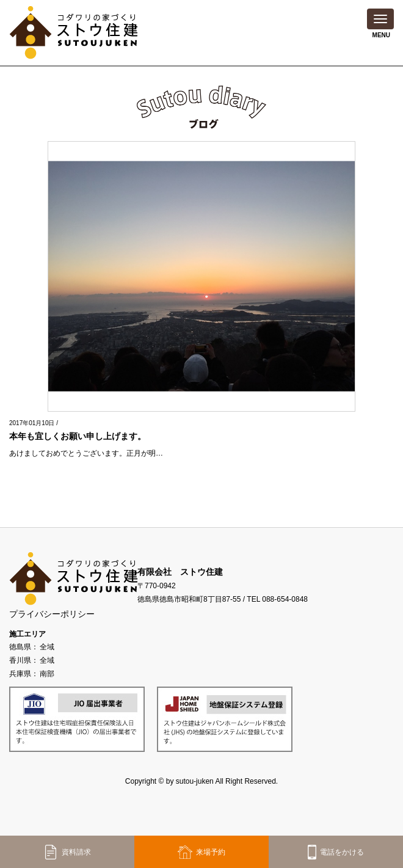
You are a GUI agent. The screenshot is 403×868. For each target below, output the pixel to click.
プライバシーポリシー (52, 614)
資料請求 (67, 852)
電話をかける (336, 852)
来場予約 (201, 852)
